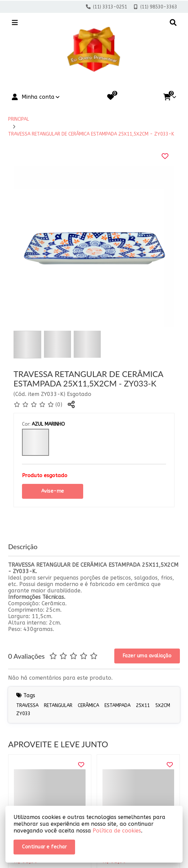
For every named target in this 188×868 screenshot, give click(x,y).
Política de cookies (117, 831)
